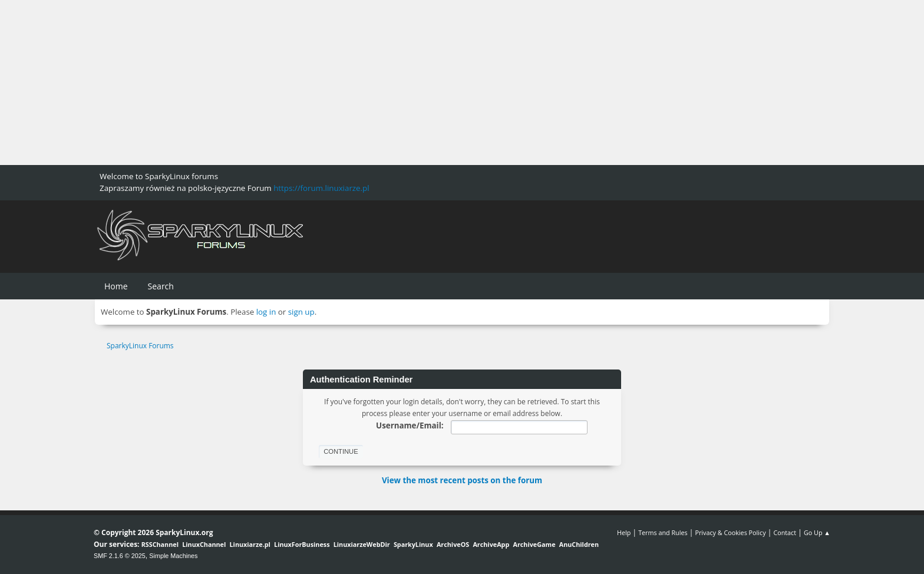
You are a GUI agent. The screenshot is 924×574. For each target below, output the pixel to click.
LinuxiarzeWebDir (362, 544)
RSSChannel (160, 544)
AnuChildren (579, 544)
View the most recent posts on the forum (462, 480)
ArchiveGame (534, 544)
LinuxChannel (204, 544)
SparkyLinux (413, 544)
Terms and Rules (663, 532)
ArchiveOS (453, 544)
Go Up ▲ (817, 532)
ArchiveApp (491, 544)
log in (266, 312)
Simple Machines (173, 556)
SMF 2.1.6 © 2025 (120, 556)
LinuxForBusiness (302, 544)
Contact (785, 532)
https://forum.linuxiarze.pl (321, 188)
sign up (301, 312)
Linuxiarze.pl (250, 544)
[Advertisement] (354, 83)
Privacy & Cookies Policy (730, 532)
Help (624, 532)
